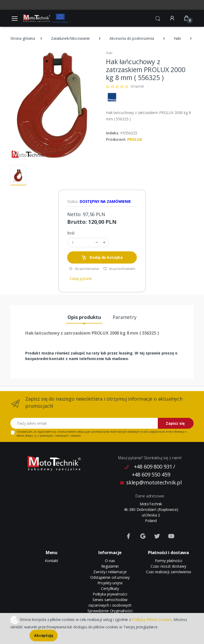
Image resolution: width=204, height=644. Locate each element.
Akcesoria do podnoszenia (132, 38)
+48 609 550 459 (151, 474)
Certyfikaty (110, 588)
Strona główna (23, 38)
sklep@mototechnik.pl (151, 482)
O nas (110, 561)
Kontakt (52, 561)
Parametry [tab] (125, 317)
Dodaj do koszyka (102, 258)
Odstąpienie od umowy (110, 577)
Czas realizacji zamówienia (168, 572)
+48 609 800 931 (153, 466)
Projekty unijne (110, 583)
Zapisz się (175, 423)
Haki (177, 38)
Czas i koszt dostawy (168, 566)
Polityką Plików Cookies (152, 619)
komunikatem (67, 432)
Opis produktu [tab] (84, 317)
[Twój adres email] (84, 423)
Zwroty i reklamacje (110, 572)
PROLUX (135, 139)
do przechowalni (119, 269)
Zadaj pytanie (81, 279)
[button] (158, 18)
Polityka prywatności (110, 594)
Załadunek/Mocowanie (70, 38)
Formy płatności (169, 561)
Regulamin (110, 566)
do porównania (84, 269)
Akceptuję (44, 635)
